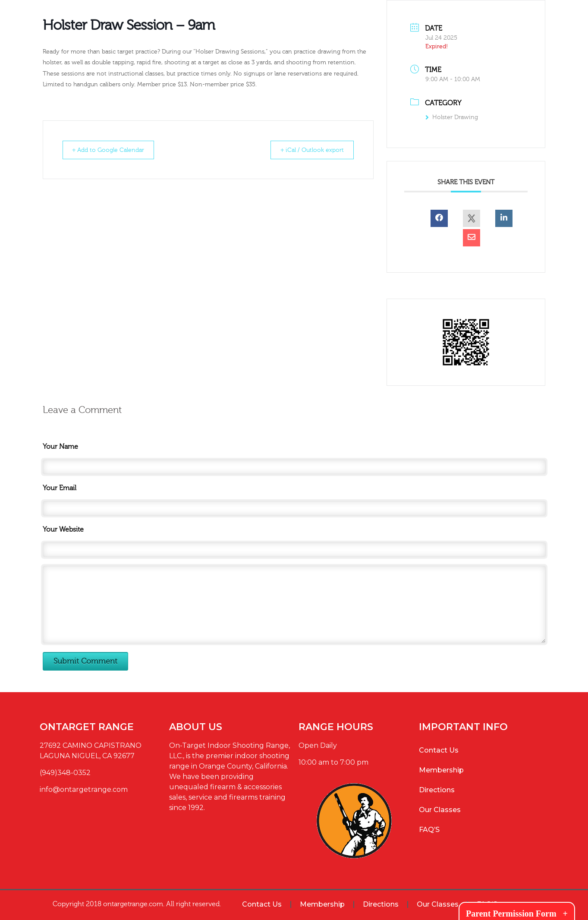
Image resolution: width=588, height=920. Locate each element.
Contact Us (439, 750)
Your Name (60, 447)
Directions (437, 790)
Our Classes (440, 810)
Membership (441, 770)
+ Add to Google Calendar (113, 150)
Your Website (63, 529)
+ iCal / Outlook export (308, 150)
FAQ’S (429, 830)
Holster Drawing (452, 117)
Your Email (60, 488)
